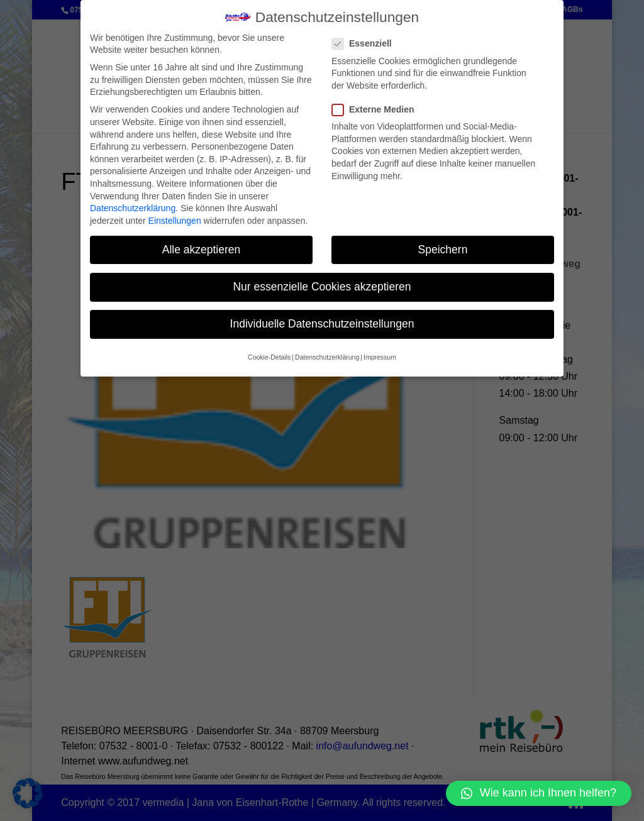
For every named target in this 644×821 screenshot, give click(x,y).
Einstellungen (175, 220)
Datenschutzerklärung (133, 208)
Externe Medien (378, 110)
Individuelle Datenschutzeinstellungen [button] (322, 324)
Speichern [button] (443, 249)
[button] (539, 793)
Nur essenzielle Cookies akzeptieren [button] (322, 286)
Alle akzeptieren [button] (202, 249)
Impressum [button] (380, 357)
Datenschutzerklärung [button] (327, 357)
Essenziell (367, 44)
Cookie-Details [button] (269, 357)
